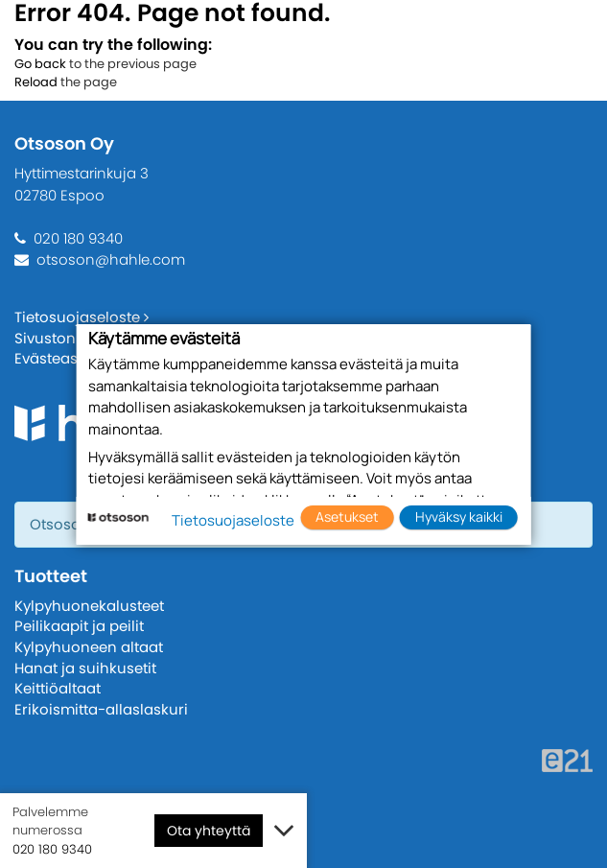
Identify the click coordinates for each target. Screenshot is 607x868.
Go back (40, 64)
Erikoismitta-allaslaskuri (101, 709)
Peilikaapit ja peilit (79, 626)
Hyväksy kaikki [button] (459, 516)
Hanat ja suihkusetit (85, 668)
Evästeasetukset (72, 358)
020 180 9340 (78, 238)
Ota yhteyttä (209, 831)
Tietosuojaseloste (82, 317)
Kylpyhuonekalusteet (89, 606)
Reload (36, 82)
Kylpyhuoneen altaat (89, 647)
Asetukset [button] (347, 516)
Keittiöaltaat (58, 688)
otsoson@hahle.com (111, 259)
